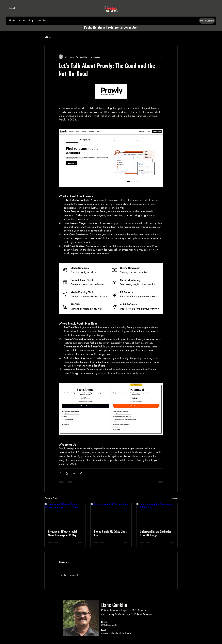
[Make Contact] (207, 21)
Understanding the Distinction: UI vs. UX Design (156, 533)
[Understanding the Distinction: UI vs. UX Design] (157, 515)
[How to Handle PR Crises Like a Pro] (111, 515)
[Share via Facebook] (60, 473)
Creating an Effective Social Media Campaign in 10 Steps (63, 533)
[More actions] (162, 57)
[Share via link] (81, 473)
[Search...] (18, 8)
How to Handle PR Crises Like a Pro (111, 533)
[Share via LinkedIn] (74, 473)
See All (175, 498)
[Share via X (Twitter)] (67, 473)
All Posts (48, 37)
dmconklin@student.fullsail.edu (116, 633)
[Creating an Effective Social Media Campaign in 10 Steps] (65, 515)
